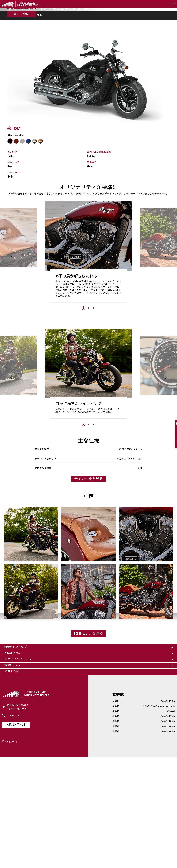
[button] (11, 311)
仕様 (30, 71)
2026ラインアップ (16, 758)
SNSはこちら (12, 776)
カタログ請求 (22, 48)
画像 (39, 71)
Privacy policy (10, 851)
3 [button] (94, 363)
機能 (21, 71)
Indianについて (14, 764)
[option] (88, 308)
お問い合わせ (16, 835)
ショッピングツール (18, 770)
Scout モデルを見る (88, 727)
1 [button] (83, 363)
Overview (10, 71)
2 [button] (88, 363)
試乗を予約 (22, 40)
